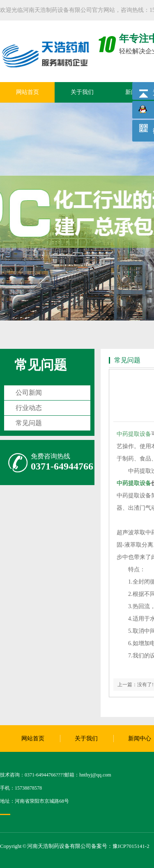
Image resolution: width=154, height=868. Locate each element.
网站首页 (28, 92)
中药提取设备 (134, 434)
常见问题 (41, 365)
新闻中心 (140, 739)
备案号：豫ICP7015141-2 (120, 846)
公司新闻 (29, 393)
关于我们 (82, 92)
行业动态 (29, 408)
